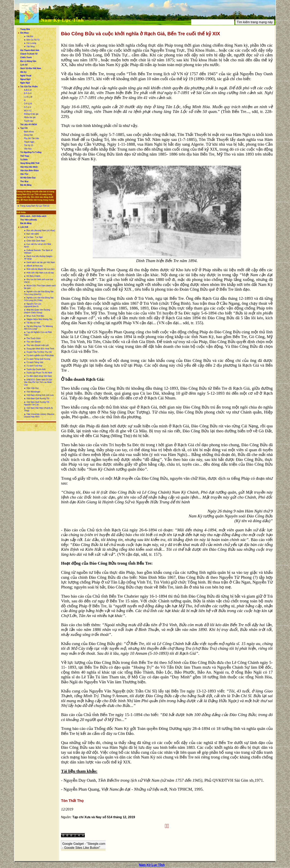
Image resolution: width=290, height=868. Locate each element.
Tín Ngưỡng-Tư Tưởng (31, 152)
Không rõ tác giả (31, 114)
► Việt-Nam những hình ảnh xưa (39, 395)
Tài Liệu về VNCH (29, 124)
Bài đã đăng (26, 185)
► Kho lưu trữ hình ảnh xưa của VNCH (38, 281)
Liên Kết (24, 227)
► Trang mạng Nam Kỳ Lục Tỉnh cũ (33, 206)
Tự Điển (24, 160)
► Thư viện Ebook (32, 342)
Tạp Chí (24, 128)
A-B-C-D (28, 90)
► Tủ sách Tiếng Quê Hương (37, 359)
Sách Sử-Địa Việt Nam (31, 68)
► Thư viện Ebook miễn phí (36, 345)
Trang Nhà (25, 29)
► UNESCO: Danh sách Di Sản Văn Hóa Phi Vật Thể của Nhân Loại (38, 382)
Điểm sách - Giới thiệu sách (33, 216)
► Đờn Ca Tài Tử (32, 40)
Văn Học (28, 149)
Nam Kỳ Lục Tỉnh (62, 20)
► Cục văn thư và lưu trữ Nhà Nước (37, 245)
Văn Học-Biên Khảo (29, 171)
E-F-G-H (28, 93)
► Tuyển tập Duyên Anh (35, 369)
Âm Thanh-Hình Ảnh (30, 50)
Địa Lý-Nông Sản (28, 61)
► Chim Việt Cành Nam (35, 241)
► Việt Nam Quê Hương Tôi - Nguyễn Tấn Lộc (37, 403)
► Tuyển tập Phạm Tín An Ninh (38, 373)
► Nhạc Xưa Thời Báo (34, 316)
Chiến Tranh (26, 57)
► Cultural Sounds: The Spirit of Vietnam (38, 252)
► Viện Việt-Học (31, 388)
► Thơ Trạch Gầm (32, 338)
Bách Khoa (29, 132)
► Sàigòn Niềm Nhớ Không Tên (38, 319)
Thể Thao (25, 156)
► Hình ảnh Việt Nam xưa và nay (39, 273)
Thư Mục (24, 181)
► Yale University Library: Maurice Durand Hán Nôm (39, 415)
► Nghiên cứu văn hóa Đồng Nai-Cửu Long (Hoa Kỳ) (39, 293)
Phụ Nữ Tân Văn (31, 138)
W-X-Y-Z (28, 111)
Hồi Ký (23, 72)
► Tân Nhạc (30, 47)
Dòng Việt (28, 135)
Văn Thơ (24, 174)
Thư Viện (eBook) (28, 220)
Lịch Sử (24, 65)
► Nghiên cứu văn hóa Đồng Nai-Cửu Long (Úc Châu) (39, 299)
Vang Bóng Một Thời (30, 163)
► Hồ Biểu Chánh (32, 276)
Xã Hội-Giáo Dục (28, 178)
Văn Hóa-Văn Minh (29, 167)
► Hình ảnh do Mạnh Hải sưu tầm (39, 269)
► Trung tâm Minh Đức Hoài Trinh (39, 349)
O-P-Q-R (28, 104)
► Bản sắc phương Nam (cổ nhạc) (40, 230)
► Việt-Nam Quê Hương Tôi (37, 398)
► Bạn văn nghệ (31, 234)
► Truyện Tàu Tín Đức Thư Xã (38, 352)
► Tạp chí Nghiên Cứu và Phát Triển (38, 334)
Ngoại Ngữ (25, 79)
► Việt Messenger (32, 392)
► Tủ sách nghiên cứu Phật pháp (39, 355)
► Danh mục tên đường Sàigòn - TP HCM (39, 258)
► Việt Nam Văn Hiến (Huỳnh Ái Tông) (38, 409)
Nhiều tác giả (30, 117)
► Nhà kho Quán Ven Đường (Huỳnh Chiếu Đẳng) (37, 311)
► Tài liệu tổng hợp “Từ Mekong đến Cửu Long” (38, 328)
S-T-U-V (28, 107)
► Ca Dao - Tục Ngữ (33, 237)
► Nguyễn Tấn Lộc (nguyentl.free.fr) (33, 305)
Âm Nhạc (25, 33)
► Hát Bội (29, 36)
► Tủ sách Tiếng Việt (33, 362)
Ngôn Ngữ (25, 83)
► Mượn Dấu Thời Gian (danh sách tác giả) (40, 287)
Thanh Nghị (29, 142)
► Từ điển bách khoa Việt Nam (38, 376)
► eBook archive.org (33, 266)
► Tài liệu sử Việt (32, 323)
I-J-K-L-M (28, 97)
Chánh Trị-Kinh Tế (29, 54)
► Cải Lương (30, 43)
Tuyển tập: (29, 121)
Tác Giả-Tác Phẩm (29, 87)
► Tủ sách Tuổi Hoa (33, 366)
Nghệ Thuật (26, 76)
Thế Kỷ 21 (29, 145)
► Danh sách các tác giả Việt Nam (39, 262)
